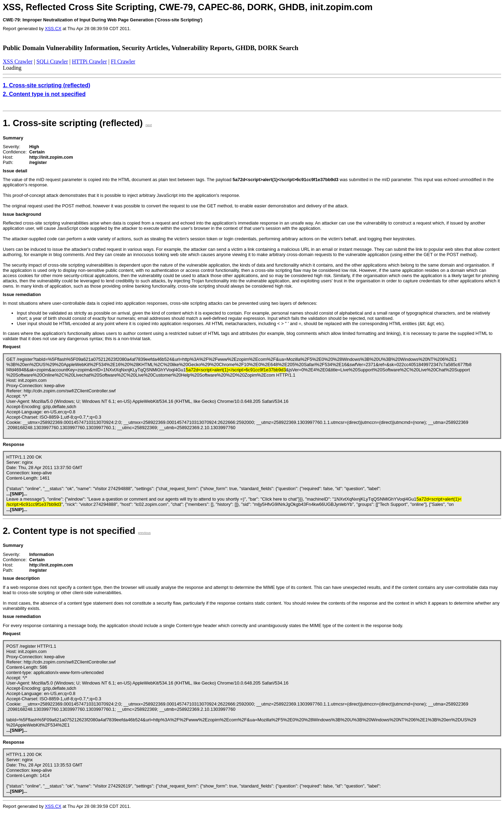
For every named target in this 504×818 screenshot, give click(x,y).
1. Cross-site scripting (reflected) (47, 85)
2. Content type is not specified (44, 94)
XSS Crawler (18, 61)
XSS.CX (53, 29)
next (149, 125)
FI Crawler (123, 61)
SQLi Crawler (52, 61)
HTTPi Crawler (90, 61)
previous (144, 533)
